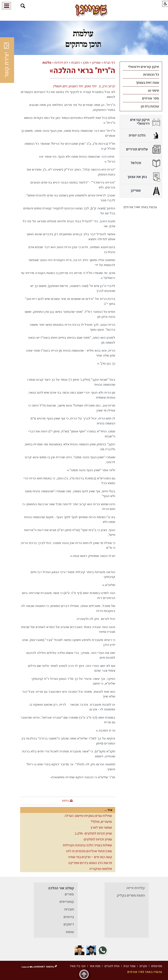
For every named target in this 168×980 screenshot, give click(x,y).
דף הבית (110, 63)
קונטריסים (67, 902)
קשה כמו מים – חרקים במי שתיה (90, 857)
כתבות (76, 63)
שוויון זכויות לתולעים (98, 839)
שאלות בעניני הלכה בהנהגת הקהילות (87, 845)
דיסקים (69, 924)
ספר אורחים (150, 98)
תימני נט (153, 91)
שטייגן (96, 63)
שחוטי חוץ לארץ (101, 828)
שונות (70, 932)
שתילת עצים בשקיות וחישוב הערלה (88, 816)
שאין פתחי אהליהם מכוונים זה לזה (89, 851)
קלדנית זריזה (136, 888)
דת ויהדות (61, 63)
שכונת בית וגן (150, 106)
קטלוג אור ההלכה (61, 888)
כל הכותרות (151, 75)
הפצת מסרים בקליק (131, 895)
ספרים (69, 894)
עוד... (108, 810)
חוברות (69, 909)
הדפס (65, 801)
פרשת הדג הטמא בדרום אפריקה (90, 863)
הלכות (47, 63)
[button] (23, 6)
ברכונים (69, 917)
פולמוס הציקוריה (101, 869)
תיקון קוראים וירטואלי (144, 67)
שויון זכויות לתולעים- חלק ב (93, 833)
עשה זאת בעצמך (147, 83)
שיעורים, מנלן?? (101, 822)
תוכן (86, 63)
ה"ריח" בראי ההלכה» (82, 71)
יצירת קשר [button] (7, 60)
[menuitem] (141, 67)
